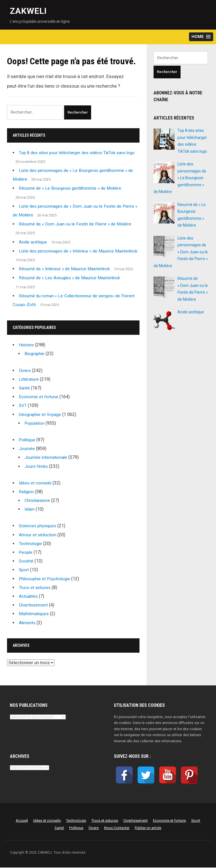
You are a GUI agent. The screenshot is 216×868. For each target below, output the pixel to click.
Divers (25, 371)
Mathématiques (34, 614)
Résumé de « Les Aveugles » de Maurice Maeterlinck (71, 278)
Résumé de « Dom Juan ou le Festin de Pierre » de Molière (77, 224)
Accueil (22, 821)
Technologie (31, 544)
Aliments (28, 623)
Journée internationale (46, 458)
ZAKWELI (28, 11)
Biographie (35, 354)
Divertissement (34, 605)
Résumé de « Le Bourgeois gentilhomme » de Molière (72, 189)
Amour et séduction (38, 535)
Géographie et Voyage (41, 415)
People (26, 553)
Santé (24, 388)
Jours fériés (37, 467)
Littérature (29, 379)
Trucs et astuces (35, 588)
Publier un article (148, 828)
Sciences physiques (39, 526)
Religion (27, 492)
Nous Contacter (117, 828)
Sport (24, 570)
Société (26, 562)
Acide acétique (33, 242)
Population (35, 423)
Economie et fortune (39, 397)
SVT (23, 406)
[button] (201, 37)
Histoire (27, 345)
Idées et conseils (36, 483)
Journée (27, 449)
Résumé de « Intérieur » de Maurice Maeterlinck (66, 269)
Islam (30, 510)
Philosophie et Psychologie (46, 579)
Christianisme (38, 501)
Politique (28, 440)
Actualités (29, 597)
